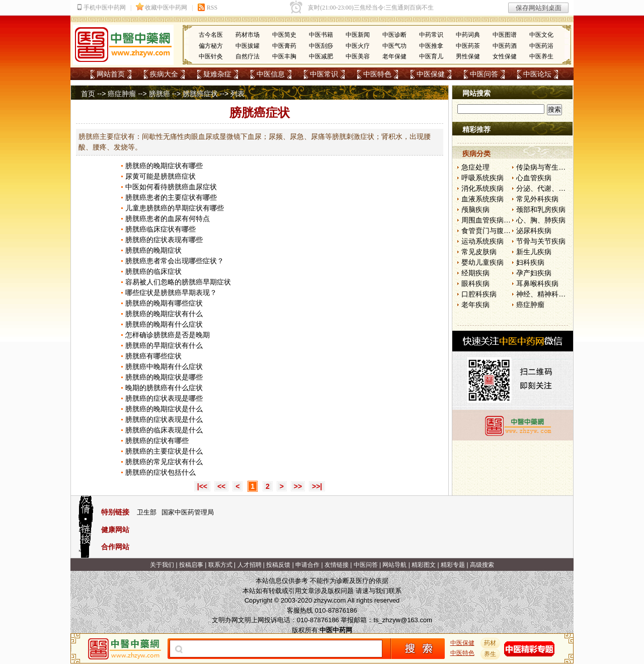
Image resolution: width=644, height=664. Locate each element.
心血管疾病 (534, 178)
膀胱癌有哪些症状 (153, 356)
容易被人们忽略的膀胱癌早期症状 (178, 282)
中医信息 (271, 74)
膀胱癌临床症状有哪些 (160, 229)
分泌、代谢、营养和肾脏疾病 (562, 188)
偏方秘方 (211, 46)
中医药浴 (541, 46)
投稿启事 (191, 565)
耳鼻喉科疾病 (537, 283)
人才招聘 (250, 565)
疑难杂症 (217, 74)
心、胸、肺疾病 (541, 220)
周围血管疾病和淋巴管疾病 (504, 220)
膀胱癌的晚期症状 (153, 250)
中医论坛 (537, 74)
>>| (317, 486)
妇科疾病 (530, 262)
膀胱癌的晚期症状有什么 (164, 314)
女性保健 (505, 56)
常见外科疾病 (537, 199)
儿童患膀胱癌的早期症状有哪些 (175, 208)
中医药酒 (505, 46)
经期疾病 (475, 273)
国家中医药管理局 (188, 512)
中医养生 (541, 56)
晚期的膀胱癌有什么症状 (164, 388)
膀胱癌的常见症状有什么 (164, 462)
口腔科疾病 (479, 294)
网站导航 (394, 565)
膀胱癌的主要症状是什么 (164, 451)
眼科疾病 (475, 283)
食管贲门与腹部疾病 (493, 231)
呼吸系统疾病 (482, 178)
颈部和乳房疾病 (541, 209)
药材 (491, 643)
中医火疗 (358, 46)
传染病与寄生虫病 (544, 167)
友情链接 (337, 565)
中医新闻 (358, 35)
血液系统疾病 (482, 199)
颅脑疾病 (475, 209)
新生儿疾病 (534, 252)
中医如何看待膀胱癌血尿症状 (171, 187)
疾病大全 (164, 74)
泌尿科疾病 (534, 231)
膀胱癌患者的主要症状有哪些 (171, 197)
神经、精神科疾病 (544, 294)
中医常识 (324, 74)
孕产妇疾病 (534, 273)
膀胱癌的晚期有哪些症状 (164, 303)
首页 (88, 94)
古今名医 (211, 35)
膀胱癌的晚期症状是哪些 (164, 377)
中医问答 (484, 74)
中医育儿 (431, 56)
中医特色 (377, 74)
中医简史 (284, 35)
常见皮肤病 (479, 252)
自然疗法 (248, 56)
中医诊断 (394, 35)
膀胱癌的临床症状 (153, 271)
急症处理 (475, 167)
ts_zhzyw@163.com (403, 620)
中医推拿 (431, 46)
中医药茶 (468, 46)
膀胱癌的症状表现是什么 (164, 419)
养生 (491, 654)
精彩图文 (424, 565)
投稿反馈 (278, 565)
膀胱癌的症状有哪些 (157, 440)
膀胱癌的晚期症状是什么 (164, 409)
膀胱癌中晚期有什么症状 (164, 366)
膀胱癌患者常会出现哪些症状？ (175, 261)
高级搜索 (482, 565)
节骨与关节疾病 (541, 241)
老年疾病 (475, 305)
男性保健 (468, 56)
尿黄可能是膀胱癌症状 (160, 176)
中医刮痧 (321, 46)
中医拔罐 (248, 46)
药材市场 (248, 35)
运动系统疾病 (482, 241)
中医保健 (431, 74)
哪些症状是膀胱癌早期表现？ (171, 292)
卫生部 (147, 512)
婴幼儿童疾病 (482, 262)
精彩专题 (453, 565)
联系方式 (220, 565)
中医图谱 (505, 35)
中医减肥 (321, 56)
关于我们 (162, 565)
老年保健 (394, 56)
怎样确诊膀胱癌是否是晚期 (168, 335)
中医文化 (541, 35)
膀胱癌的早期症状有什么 (164, 345)
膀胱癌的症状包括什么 (160, 472)
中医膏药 (284, 46)
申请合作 (307, 565)
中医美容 (358, 56)
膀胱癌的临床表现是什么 (164, 430)
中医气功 (394, 46)
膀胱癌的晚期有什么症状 (164, 324)
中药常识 (431, 35)
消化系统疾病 (482, 188)
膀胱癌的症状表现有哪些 (164, 240)
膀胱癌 (159, 94)
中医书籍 (321, 35)
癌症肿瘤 (122, 94)
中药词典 (468, 35)
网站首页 (111, 74)
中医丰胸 (284, 56)
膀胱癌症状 (200, 94)
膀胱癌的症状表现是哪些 (164, 398)
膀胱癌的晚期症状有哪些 (164, 166)
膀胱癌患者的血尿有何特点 (168, 218)
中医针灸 (211, 56)
